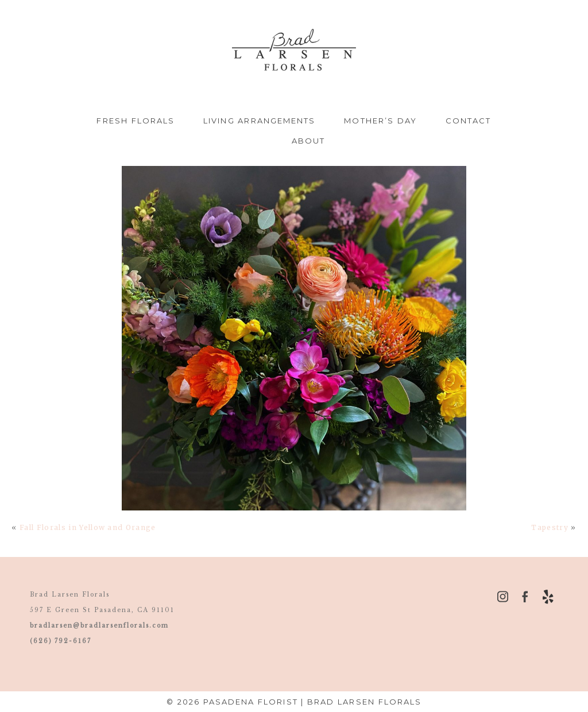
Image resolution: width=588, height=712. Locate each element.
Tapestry (550, 527)
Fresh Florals (136, 121)
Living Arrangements (259, 121)
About (308, 141)
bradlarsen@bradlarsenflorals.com (99, 626)
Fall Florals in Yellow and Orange (88, 527)
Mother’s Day (380, 121)
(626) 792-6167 (61, 641)
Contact (469, 121)
